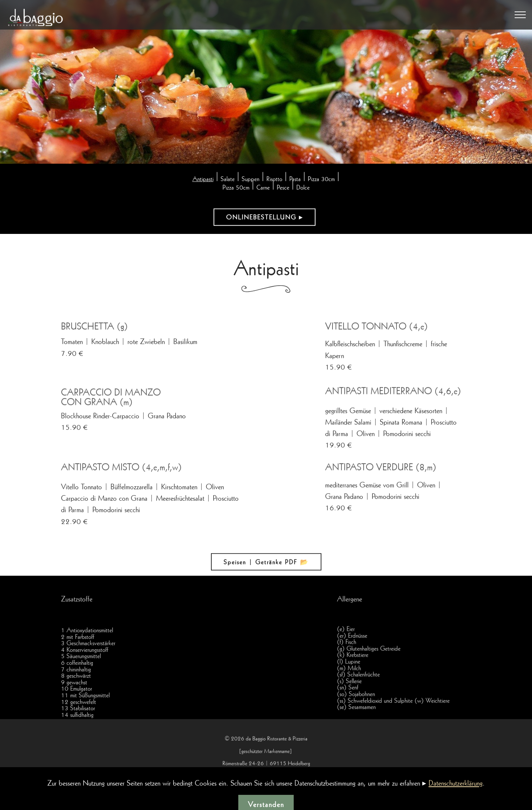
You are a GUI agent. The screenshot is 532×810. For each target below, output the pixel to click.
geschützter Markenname (265, 769)
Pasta (295, 180)
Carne (263, 188)
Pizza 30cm (321, 180)
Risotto (274, 180)
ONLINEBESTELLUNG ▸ (265, 218)
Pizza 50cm (236, 188)
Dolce (303, 188)
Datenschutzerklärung (456, 801)
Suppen (250, 180)
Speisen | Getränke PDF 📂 (266, 566)
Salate (228, 180)
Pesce (283, 188)
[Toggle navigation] (520, 15)
